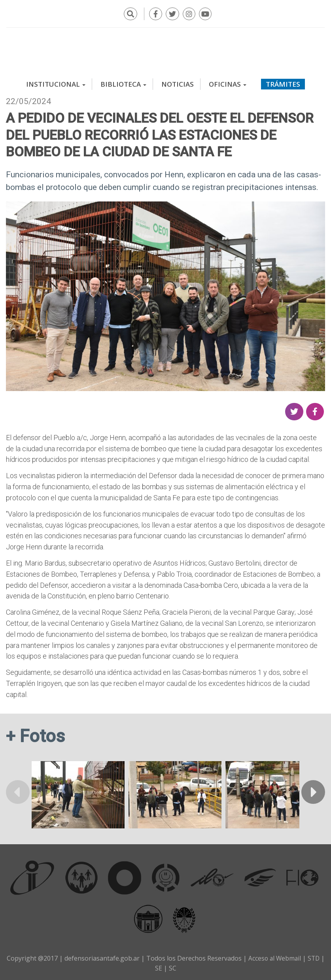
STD (317, 957)
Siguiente (313, 791)
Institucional (56, 83)
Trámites (283, 83)
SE (161, 967)
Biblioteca (123, 83)
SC (175, 967)
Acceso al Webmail (277, 957)
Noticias (178, 83)
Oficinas (228, 83)
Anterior (18, 791)
